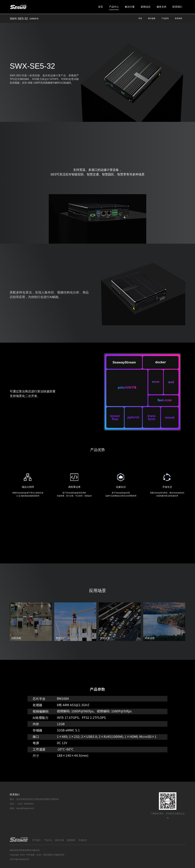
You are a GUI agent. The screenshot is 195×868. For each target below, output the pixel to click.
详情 (140, 18)
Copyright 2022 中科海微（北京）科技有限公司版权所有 (37, 855)
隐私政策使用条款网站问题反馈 (25, 850)
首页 (101, 7)
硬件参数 (152, 18)
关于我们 (36, 840)
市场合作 (83, 840)
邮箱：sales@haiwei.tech (22, 808)
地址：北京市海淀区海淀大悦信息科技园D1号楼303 (34, 799)
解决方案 (130, 7)
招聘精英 (71, 840)
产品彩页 (165, 18)
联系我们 (177, 7)
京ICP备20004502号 (19, 859)
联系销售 (179, 18)
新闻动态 (146, 7)
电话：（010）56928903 (22, 804)
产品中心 (114, 7)
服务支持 (161, 7)
